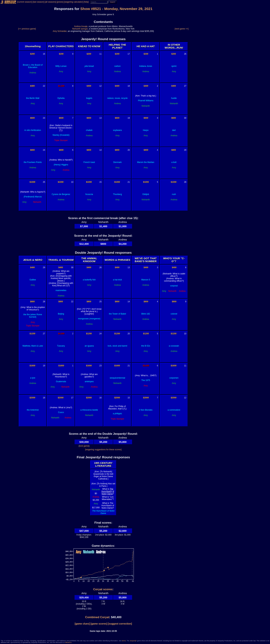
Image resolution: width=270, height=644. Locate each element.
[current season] (25, 2)
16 (44, 54)
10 (72, 182)
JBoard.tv (68, 642)
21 (129, 182)
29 (185, 150)
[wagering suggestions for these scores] (103, 450)
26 (185, 54)
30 (185, 118)
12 (100, 86)
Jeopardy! (133, 641)
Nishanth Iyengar (80, 29)
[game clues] (82, 624)
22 (44, 86)
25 (44, 182)
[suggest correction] (120, 624)
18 (129, 86)
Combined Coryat (97, 617)
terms (124, 641)
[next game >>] (181, 29)
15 (100, 182)
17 (129, 54)
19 (129, 118)
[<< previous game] (27, 29)
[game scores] (99, 624)
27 (185, 86)
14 (100, 150)
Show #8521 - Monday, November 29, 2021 (116, 9)
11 (100, 54)
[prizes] (60, 2)
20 (129, 150)
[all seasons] (51, 2)
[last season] (38, 2)
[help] (86, 2)
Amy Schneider (60, 31)
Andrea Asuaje (81, 26)
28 (185, 182)
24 (44, 150)
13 (100, 118)
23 (44, 118)
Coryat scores (103, 589)
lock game (84, 446)
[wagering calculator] (74, 2)
